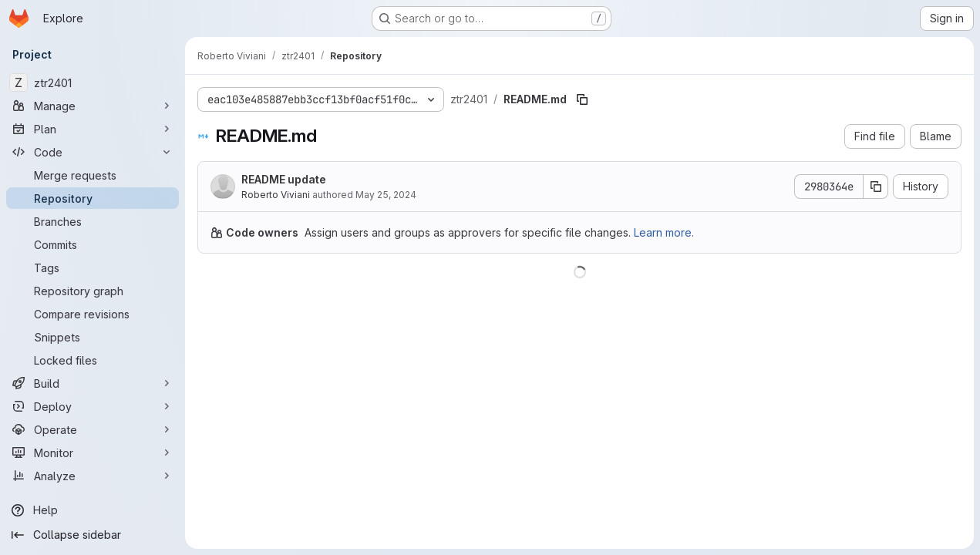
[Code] (93, 152)
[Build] (93, 383)
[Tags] (93, 267)
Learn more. (664, 232)
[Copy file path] (582, 99)
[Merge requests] (93, 175)
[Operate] (93, 429)
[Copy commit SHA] (876, 187)
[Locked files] (93, 360)
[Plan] (93, 129)
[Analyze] (93, 476)
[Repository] (93, 198)
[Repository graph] (93, 291)
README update (284, 179)
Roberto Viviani (276, 195)
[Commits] (93, 244)
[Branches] (93, 221)
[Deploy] (93, 406)
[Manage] (93, 106)
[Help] (93, 510)
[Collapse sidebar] (93, 535)
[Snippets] (93, 337)
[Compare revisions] (93, 314)
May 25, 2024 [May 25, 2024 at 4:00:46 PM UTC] (386, 195)
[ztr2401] (93, 82)
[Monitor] (93, 452)
